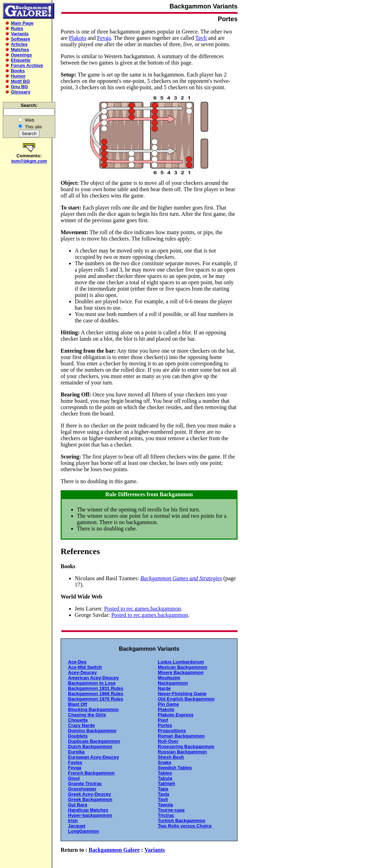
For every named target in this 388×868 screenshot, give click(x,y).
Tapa (163, 789)
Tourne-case (171, 810)
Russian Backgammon (182, 752)
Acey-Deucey (82, 672)
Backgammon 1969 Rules (96, 694)
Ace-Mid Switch (85, 667)
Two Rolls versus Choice (185, 826)
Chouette (78, 720)
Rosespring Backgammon (186, 746)
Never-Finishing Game (182, 694)
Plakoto (78, 38)
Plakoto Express (176, 715)
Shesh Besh (171, 757)
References (80, 551)
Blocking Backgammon (93, 709)
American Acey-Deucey (93, 678)
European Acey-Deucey (94, 757)
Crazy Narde (81, 725)
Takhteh (167, 784)
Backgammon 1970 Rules (96, 699)
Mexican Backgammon (183, 667)
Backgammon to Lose (92, 683)
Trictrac (166, 815)
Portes (165, 725)
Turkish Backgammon (182, 821)
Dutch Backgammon (90, 746)
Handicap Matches (88, 810)
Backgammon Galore (114, 850)
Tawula (165, 805)
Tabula (165, 778)
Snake (165, 762)
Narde (164, 688)
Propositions (172, 731)
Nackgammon (173, 683)
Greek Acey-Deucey (90, 794)
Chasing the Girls (87, 715)
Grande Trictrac (85, 784)
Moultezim (169, 678)
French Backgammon (91, 773)
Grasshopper (82, 789)
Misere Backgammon (181, 672)
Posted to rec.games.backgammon (143, 609)
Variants (155, 850)
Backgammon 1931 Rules (96, 688)
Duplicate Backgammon (94, 741)
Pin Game (168, 704)
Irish (73, 821)
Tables (165, 773)
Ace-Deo (77, 662)
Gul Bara (78, 805)
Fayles (75, 762)
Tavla (164, 794)
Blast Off (78, 704)
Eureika (76, 752)
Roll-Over (168, 741)
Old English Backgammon (186, 699)
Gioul (74, 778)
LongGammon (84, 831)
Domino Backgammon (92, 731)
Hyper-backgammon (90, 815)
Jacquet (77, 826)
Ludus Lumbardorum (181, 662)
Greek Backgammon (90, 799)
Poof (163, 720)
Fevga (104, 38)
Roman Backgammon (181, 736)
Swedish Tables (175, 768)
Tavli (201, 38)
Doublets (78, 736)
